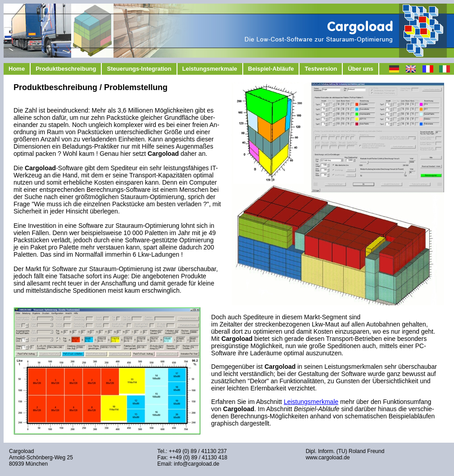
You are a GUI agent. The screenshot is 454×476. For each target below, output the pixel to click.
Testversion (321, 69)
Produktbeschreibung (66, 69)
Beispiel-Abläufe (271, 69)
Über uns (360, 69)
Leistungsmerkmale (210, 69)
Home (17, 69)
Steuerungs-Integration (139, 69)
